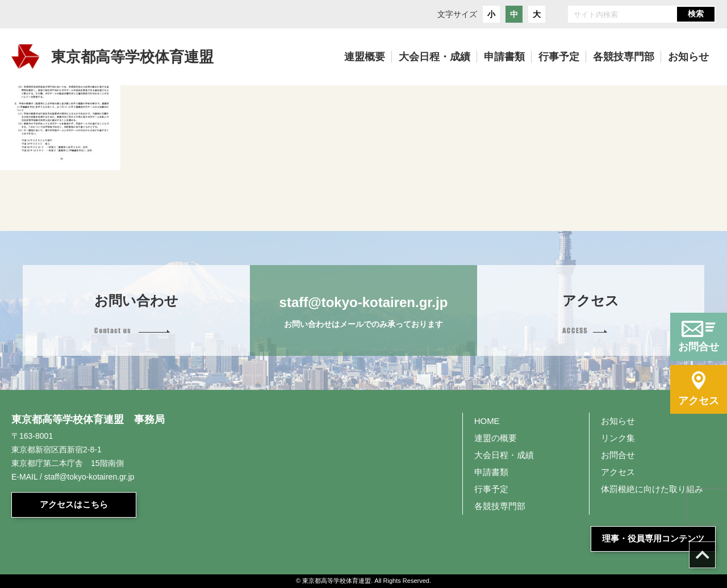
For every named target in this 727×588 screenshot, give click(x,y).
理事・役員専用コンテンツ (653, 538)
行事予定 (491, 489)
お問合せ (618, 455)
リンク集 (618, 438)
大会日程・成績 (504, 455)
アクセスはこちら (74, 504)
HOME (487, 421)
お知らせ (618, 421)
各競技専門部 (500, 506)
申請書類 (491, 472)
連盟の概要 (496, 438)
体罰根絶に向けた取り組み (652, 489)
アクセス (618, 472)
